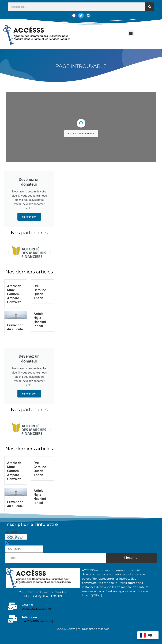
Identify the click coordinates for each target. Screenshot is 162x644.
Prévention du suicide (15, 327)
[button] (131, 33)
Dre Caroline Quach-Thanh (40, 292)
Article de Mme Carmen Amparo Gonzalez (14, 294)
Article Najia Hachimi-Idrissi (40, 320)
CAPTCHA (11, 532)
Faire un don (29, 217)
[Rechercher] (150, 7)
